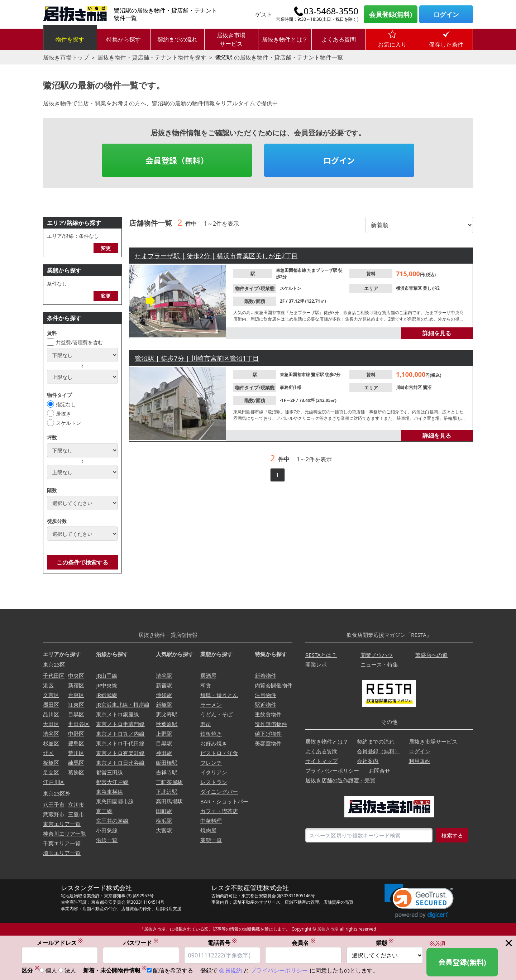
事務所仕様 (291, 387)
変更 (106, 248)
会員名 (304, 943)
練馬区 (76, 763)
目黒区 (76, 714)
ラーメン (211, 705)
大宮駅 (164, 830)
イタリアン (214, 772)
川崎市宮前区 (409, 387)
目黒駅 (164, 743)
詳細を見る (437, 333)
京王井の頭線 (112, 821)
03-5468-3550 (331, 11)
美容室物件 (268, 743)
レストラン (214, 782)
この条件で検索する (82, 562)
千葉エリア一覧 (62, 843)
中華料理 (211, 821)
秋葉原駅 (167, 724)
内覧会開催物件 (274, 685)
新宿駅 (164, 685)
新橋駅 (164, 705)
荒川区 (76, 753)
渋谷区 (51, 734)
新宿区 (76, 685)
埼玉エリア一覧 (62, 853)
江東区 (76, 705)
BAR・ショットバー (224, 801)
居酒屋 (208, 676)
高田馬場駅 (169, 801)
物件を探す (70, 39)
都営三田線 (109, 772)
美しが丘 (431, 288)
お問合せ (379, 770)
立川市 (76, 804)
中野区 (76, 734)
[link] (419, 901)
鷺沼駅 (224, 57)
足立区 (51, 772)
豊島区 (76, 743)
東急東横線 (109, 792)
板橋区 (51, 763)
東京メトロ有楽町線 (120, 753)
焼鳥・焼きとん (219, 695)
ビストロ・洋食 (219, 753)
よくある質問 (339, 39)
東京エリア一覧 (62, 824)
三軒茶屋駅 (169, 782)
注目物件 (266, 695)
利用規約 (420, 761)
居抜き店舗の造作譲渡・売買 (340, 780)
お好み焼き (214, 743)
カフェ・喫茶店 (219, 811)
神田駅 (164, 753)
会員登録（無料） (177, 160)
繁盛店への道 (431, 655)
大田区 (51, 724)
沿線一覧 (107, 840)
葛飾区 (76, 772)
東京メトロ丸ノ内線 (120, 734)
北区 (48, 753)
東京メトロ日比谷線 (120, 763)
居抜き (63, 414)
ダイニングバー (219, 792)
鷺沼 (427, 387)
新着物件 (266, 676)
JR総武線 (106, 695)
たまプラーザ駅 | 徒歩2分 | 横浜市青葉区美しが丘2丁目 (216, 256)
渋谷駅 (164, 676)
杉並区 (51, 743)
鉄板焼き (211, 734)
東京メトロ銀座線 (118, 714)
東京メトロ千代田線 (120, 743)
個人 (51, 970)
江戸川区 (54, 782)
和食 (206, 685)
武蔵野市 (54, 814)
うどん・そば (216, 714)
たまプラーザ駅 (323, 270)
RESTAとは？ (321, 655)
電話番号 (222, 943)
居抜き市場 (328, 929)
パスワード (141, 943)
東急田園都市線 (292, 270)
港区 (48, 685)
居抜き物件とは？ (285, 39)
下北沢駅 (167, 792)
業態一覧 (211, 840)
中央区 (76, 676)
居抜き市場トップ (66, 57)
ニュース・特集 (379, 664)
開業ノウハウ (377, 655)
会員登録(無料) (391, 14)
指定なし (66, 404)
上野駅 (164, 734)
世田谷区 (79, 724)
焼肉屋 (208, 830)
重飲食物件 (268, 714)
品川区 (51, 714)
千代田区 (54, 676)
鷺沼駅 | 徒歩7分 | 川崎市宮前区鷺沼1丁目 (197, 358)
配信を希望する (173, 970)
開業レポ (316, 664)
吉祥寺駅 (167, 772)
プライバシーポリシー (332, 770)
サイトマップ (321, 761)
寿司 (206, 724)
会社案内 (368, 761)
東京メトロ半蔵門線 (120, 724)
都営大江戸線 (112, 782)
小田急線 (107, 830)
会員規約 (230, 970)
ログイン (446, 14)
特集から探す (124, 39)
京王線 (104, 811)
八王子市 (54, 804)
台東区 (76, 695)
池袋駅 (164, 695)
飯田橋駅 (167, 763)
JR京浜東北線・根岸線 (123, 705)
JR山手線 (106, 676)
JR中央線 (106, 685)
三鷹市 (76, 814)
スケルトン (68, 423)
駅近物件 (266, 705)
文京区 (51, 695)
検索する (452, 835)
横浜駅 (164, 821)
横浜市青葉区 (409, 288)
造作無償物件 (271, 724)
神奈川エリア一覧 (64, 834)
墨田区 (51, 705)
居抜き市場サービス (231, 39)
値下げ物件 (268, 734)
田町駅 (164, 811)
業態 (385, 943)
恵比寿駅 (167, 714)
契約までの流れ (177, 39)
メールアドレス (60, 943)
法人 (70, 970)
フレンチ (211, 763)
